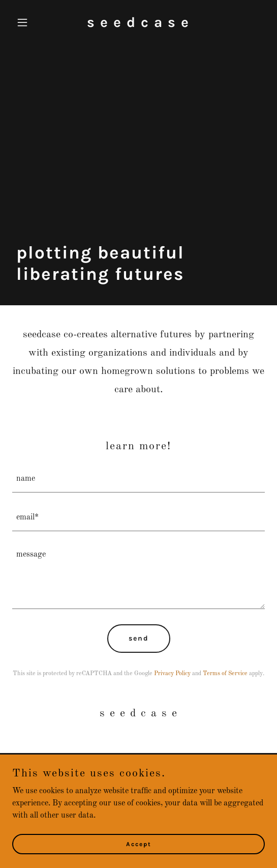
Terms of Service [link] (225, 674)
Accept (139, 844)
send (139, 638)
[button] (31, 22)
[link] (138, 25)
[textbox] (138, 479)
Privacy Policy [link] (172, 674)
